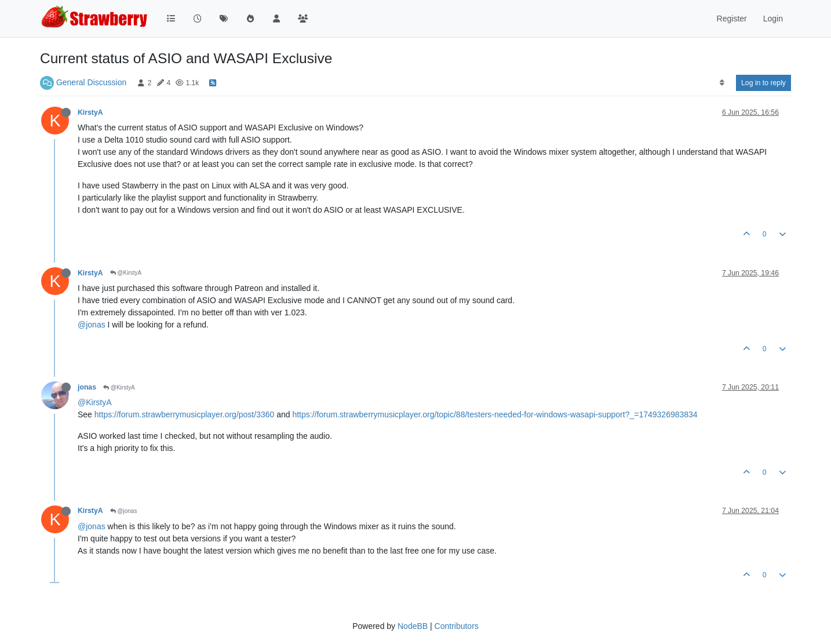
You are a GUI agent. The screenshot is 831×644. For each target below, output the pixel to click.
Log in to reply (763, 83)
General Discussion (91, 82)
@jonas (92, 325)
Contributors (457, 626)
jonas (87, 387)
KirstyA (90, 112)
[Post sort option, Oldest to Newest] (722, 83)
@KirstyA (126, 273)
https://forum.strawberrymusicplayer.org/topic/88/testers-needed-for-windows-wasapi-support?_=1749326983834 (495, 414)
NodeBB (413, 626)
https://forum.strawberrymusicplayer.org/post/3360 (184, 414)
